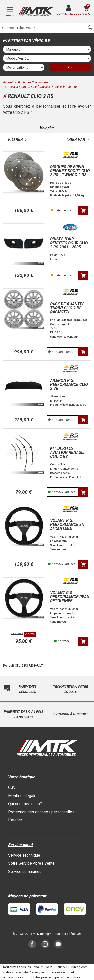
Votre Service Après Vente (31, 863)
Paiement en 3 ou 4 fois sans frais (23, 714)
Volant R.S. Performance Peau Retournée (70, 597)
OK (70, 67)
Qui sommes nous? (25, 804)
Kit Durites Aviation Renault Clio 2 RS (68, 452)
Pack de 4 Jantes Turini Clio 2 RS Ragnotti (67, 308)
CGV (12, 788)
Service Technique (24, 855)
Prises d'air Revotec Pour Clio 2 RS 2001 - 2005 (69, 243)
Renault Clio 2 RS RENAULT (23, 665)
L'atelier (15, 820)
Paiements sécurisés (28, 689)
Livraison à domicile (71, 714)
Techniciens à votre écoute (71, 689)
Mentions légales (23, 796)
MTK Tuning (41, 934)
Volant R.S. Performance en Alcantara (67, 525)
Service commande (25, 871)
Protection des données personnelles (41, 812)
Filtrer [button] (15, 140)
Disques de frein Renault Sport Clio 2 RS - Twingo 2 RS (70, 171)
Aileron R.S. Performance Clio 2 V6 (69, 384)
